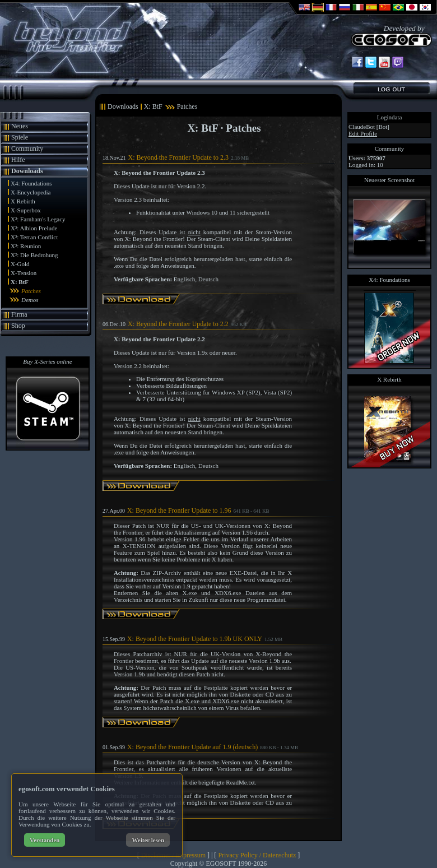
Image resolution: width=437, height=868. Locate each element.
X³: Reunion (26, 246)
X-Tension (24, 273)
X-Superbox (26, 210)
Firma (19, 314)
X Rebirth (23, 201)
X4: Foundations (31, 183)
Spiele (20, 137)
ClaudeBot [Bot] (369, 127)
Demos (30, 300)
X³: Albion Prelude (34, 228)
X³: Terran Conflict (34, 237)
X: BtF (20, 282)
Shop (18, 326)
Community (27, 148)
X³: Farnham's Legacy (38, 219)
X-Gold (20, 264)
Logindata (390, 117)
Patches (31, 291)
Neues (20, 126)
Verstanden (45, 840)
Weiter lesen (148, 840)
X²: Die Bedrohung (34, 255)
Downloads (27, 171)
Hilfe (18, 160)
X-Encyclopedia (31, 192)
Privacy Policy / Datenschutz (257, 855)
